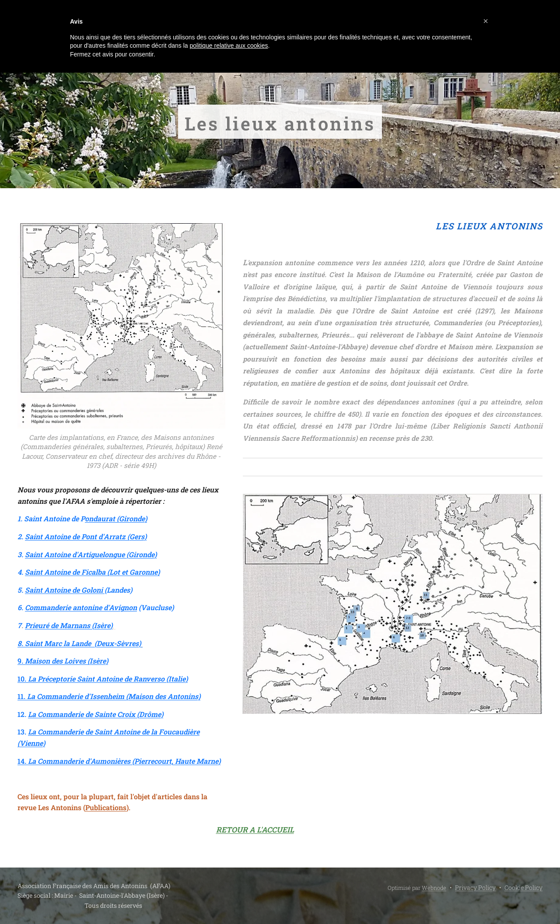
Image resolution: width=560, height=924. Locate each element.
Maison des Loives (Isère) (66, 661)
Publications (106, 807)
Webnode (434, 888)
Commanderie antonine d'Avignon (81, 607)
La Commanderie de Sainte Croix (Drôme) (96, 714)
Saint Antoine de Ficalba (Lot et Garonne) (92, 572)
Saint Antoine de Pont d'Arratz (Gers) (86, 536)
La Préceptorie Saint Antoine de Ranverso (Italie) (108, 679)
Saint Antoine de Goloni (65, 590)
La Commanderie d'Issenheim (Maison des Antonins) (114, 696)
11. (22, 696)
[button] (486, 21)
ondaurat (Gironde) (116, 518)
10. (23, 679)
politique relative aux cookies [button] (229, 46)
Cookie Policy (523, 887)
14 (119, 761)
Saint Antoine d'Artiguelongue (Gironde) (91, 554)
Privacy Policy (475, 887)
